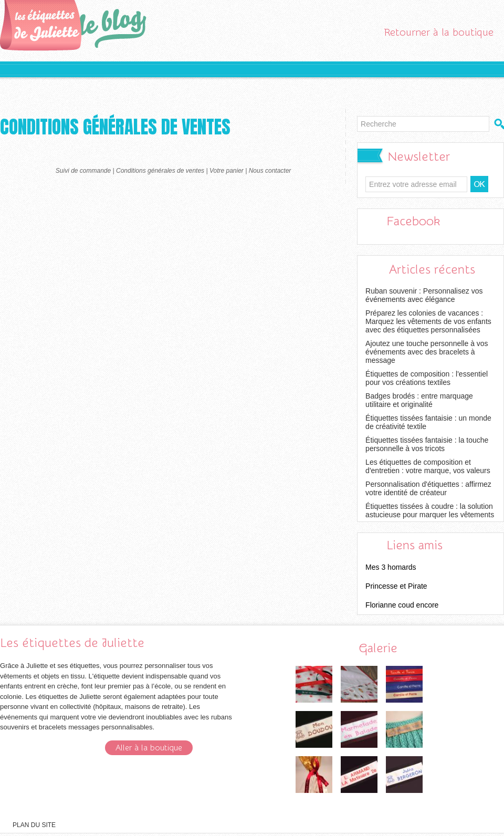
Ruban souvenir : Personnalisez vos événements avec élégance (424, 295)
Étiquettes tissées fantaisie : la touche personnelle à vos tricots (427, 444)
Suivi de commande (83, 171)
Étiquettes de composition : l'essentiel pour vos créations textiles (427, 378)
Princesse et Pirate (396, 586)
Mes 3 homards (391, 567)
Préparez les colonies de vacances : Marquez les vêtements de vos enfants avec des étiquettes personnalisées (428, 321)
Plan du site (34, 825)
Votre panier (227, 171)
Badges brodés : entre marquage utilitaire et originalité (419, 400)
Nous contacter (270, 171)
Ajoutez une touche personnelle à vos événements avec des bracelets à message (427, 352)
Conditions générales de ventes (160, 171)
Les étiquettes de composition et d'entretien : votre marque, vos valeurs (428, 466)
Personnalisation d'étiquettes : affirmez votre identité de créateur (428, 488)
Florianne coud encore (402, 605)
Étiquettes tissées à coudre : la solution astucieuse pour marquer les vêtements (430, 510)
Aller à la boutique (149, 748)
